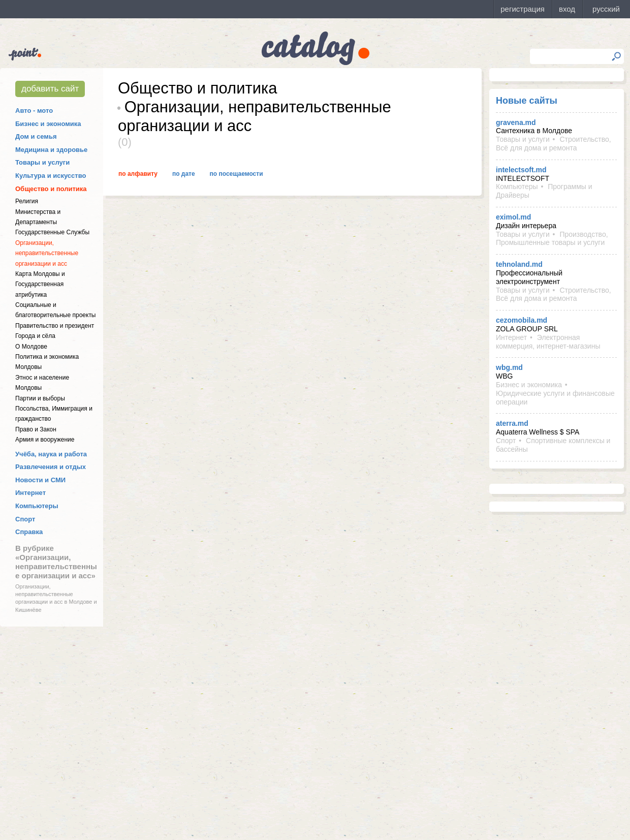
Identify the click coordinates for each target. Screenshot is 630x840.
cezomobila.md (522, 320)
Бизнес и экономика (48, 124)
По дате (184, 174)
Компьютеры (37, 506)
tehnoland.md (519, 264)
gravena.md (516, 122)
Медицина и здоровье (51, 150)
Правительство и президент (55, 326)
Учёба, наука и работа (51, 454)
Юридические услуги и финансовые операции (555, 398)
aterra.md (512, 423)
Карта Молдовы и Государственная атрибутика (40, 284)
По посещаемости (237, 174)
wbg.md (509, 367)
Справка (29, 532)
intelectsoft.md (521, 170)
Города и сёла (35, 336)
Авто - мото (34, 111)
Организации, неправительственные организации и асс (47, 253)
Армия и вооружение (45, 440)
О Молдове (31, 347)
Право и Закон (36, 429)
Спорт (25, 519)
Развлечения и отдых (51, 467)
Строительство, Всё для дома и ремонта (554, 144)
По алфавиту (138, 174)
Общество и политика (51, 189)
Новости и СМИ (40, 480)
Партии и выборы (40, 398)
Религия (27, 201)
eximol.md (513, 217)
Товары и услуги (42, 162)
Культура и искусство (51, 176)
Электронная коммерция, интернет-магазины (548, 342)
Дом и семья (36, 136)
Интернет (30, 493)
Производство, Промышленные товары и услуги (552, 239)
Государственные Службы (52, 232)
